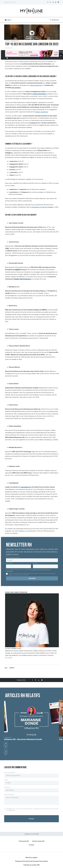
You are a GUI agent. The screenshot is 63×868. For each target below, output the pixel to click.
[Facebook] (48, 2)
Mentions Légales (31, 857)
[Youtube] (58, 2)
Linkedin (12, 668)
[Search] (54, 20)
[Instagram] (53, 2)
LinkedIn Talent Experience (22, 279)
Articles (7, 41)
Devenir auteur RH (38, 841)
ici (42, 179)
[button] (6, 743)
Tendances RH (15, 41)
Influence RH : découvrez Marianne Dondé (23, 739)
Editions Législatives (42, 112)
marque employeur (36, 85)
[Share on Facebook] (29, 680)
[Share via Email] (7, 58)
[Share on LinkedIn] (39, 680)
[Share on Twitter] (32, 680)
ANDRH (18, 270)
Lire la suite (9, 658)
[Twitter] (50, 2)
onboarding (25, 487)
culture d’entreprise (39, 94)
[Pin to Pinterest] (61, 56)
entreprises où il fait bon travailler (42, 207)
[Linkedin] (56, 2)
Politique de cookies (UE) (32, 865)
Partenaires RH (24, 841)
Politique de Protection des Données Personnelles (32, 861)
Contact (31, 845)
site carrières (16, 88)
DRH (6, 668)
